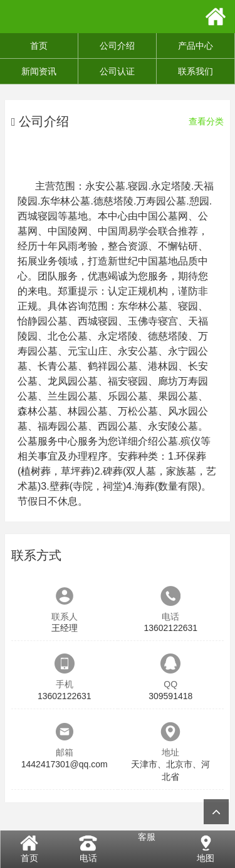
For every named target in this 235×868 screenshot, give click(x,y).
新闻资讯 (39, 71)
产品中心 (196, 46)
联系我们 (196, 71)
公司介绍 (117, 46)
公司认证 (117, 71)
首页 (39, 46)
